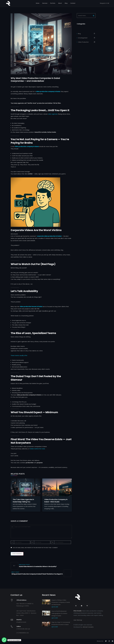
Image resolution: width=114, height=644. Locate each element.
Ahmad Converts (88, 628)
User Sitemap (78, 621)
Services (45, 3)
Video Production (83, 42)
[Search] (94, 16)
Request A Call (104, 3)
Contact (73, 3)
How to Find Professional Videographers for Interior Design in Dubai (59, 615)
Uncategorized (83, 38)
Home (38, 3)
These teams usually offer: (19, 357)
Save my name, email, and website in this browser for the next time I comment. (35, 549)
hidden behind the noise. (38, 450)
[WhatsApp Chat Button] (4, 640)
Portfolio (53, 3)
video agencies (53, 115)
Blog (66, 3)
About (60, 3)
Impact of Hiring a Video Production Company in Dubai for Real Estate (61, 604)
